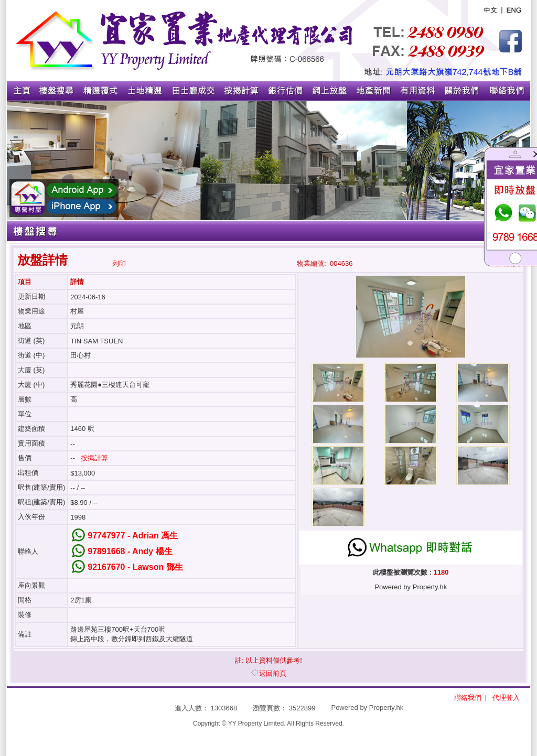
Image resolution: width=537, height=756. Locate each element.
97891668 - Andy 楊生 (130, 551)
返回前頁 (269, 673)
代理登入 (506, 698)
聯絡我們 (468, 698)
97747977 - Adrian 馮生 (133, 536)
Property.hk (386, 708)
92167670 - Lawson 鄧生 (135, 567)
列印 (119, 263)
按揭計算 (94, 458)
